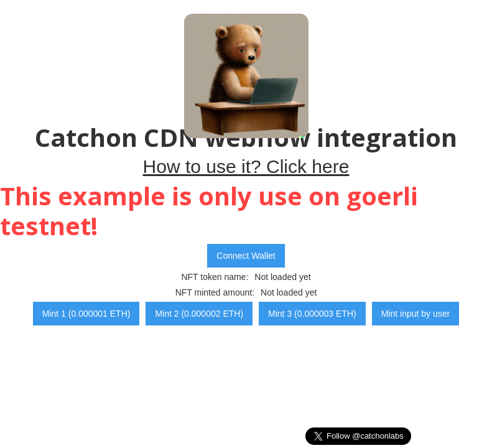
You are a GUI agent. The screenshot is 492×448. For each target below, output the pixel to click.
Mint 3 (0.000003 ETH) (312, 314)
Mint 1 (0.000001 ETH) (86, 314)
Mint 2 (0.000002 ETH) (199, 314)
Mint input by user (416, 314)
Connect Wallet (246, 256)
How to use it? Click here (246, 166)
